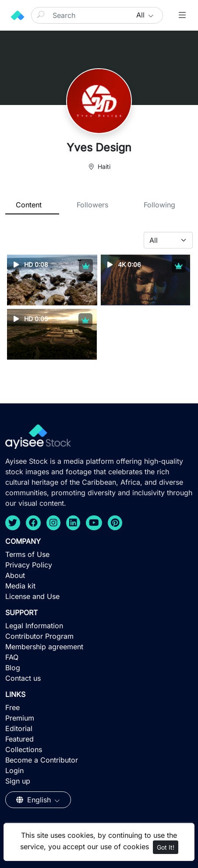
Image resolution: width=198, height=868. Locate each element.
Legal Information (34, 626)
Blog (13, 668)
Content (29, 205)
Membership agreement (44, 647)
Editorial (19, 728)
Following (159, 205)
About (15, 575)
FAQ (12, 657)
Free (12, 707)
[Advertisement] (99, 804)
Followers (92, 205)
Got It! (166, 847)
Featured (19, 739)
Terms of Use (27, 554)
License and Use (32, 596)
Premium (20, 718)
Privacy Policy (29, 565)
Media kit (20, 586)
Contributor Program (39, 636)
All (141, 15)
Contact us (23, 678)
